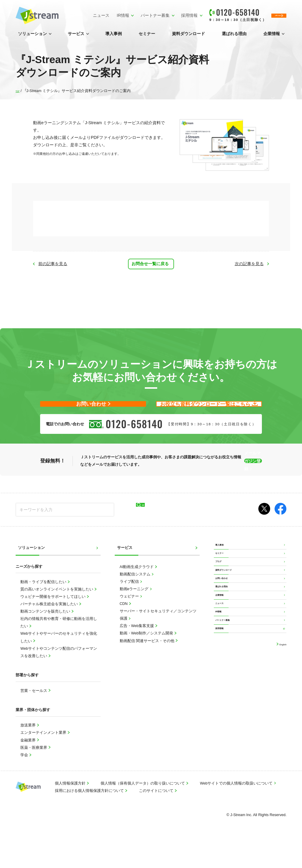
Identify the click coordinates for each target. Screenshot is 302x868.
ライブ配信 (130, 608)
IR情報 (88, 14)
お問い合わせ (228, 630)
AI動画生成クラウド (137, 593)
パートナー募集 (120, 14)
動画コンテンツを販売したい (46, 637)
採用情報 (155, 14)
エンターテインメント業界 (44, 759)
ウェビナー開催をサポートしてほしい (53, 623)
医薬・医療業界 (34, 773)
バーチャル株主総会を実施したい (50, 630)
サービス (76, 37)
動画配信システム (136, 600)
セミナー (147, 37)
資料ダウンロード (188, 37)
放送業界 (28, 751)
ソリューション (32, 37)
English (280, 733)
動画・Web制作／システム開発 (147, 659)
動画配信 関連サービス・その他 (148, 667)
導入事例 (114, 37)
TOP (19, 91)
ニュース (65, 17)
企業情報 (272, 37)
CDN (124, 630)
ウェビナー (130, 622)
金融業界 (28, 766)
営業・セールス (34, 716)
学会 (25, 781)
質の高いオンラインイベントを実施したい (57, 615)
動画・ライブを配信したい (44, 608)
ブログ (222, 602)
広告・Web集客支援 (137, 652)
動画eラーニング (135, 615)
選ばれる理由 (234, 37)
